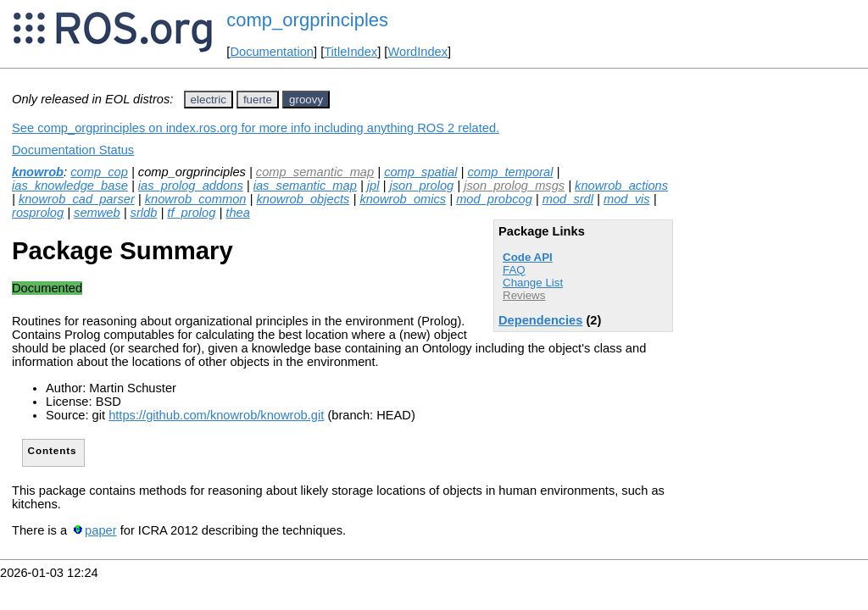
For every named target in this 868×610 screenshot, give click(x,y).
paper (101, 530)
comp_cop (99, 172)
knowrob (38, 172)
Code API (528, 257)
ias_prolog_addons (191, 186)
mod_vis (627, 199)
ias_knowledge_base (70, 186)
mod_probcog (494, 199)
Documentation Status (73, 150)
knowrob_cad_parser (77, 199)
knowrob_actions (621, 186)
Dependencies (540, 320)
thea (238, 213)
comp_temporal (510, 172)
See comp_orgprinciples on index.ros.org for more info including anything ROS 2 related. (256, 128)
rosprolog (38, 213)
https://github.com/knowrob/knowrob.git (216, 415)
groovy (306, 100)
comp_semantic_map (315, 172)
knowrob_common (196, 199)
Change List (533, 283)
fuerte (258, 100)
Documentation (272, 52)
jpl (373, 186)
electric (209, 100)
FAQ (514, 270)
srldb (144, 213)
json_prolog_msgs (514, 186)
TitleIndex (351, 52)
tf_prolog (191, 213)
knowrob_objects (303, 199)
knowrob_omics (403, 199)
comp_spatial (420, 172)
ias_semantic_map (305, 186)
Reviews (524, 295)
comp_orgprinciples (307, 20)
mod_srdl (568, 199)
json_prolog (421, 186)
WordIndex (417, 52)
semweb (97, 213)
